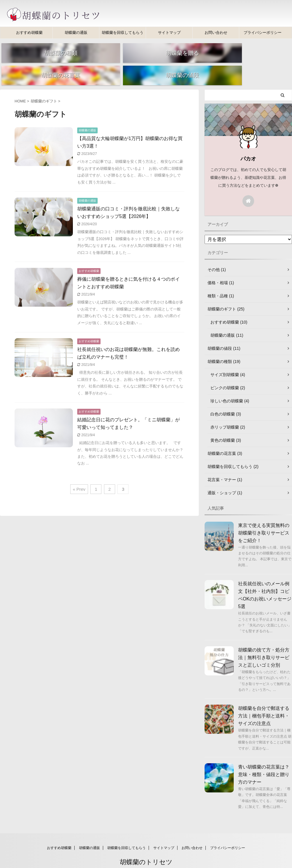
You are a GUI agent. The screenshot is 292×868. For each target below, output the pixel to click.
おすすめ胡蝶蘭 (29, 33)
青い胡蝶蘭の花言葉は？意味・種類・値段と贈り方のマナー (264, 762)
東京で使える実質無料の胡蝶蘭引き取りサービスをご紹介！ (264, 520)
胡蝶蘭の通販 (76, 33)
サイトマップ (169, 33)
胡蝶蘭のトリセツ (146, 849)
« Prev (79, 477)
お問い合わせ (216, 33)
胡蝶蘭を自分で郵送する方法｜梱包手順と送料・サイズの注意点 (264, 703)
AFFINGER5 (179, 860)
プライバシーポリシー (263, 33)
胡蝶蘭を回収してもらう (123, 33)
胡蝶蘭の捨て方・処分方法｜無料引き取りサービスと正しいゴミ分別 (264, 645)
